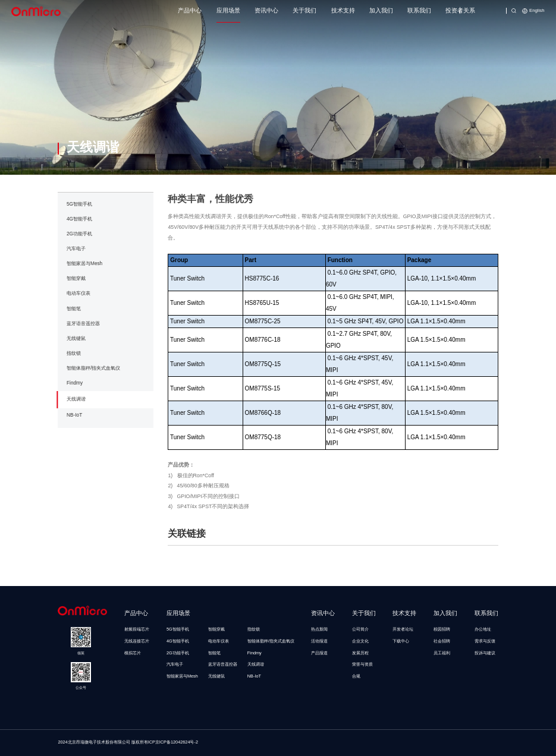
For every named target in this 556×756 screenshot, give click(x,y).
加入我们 (381, 10)
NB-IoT (74, 415)
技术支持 (343, 10)
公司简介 (360, 629)
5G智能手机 (79, 204)
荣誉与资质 (362, 664)
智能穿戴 (76, 278)
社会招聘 (442, 641)
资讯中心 (266, 10)
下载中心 (401, 641)
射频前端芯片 (137, 629)
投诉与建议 (485, 653)
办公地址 (483, 629)
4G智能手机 (79, 219)
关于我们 (304, 10)
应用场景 (228, 10)
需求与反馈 (485, 641)
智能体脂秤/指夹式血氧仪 (93, 368)
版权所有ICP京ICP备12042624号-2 (165, 742)
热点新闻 (319, 629)
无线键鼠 (76, 338)
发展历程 (360, 653)
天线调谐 (76, 399)
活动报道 (319, 641)
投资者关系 (460, 10)
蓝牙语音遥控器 (83, 324)
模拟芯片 (133, 653)
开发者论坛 (403, 629)
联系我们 (419, 10)
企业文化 (360, 641)
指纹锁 (74, 353)
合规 (356, 676)
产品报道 (319, 653)
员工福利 (442, 653)
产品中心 (190, 10)
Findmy (75, 383)
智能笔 (74, 309)
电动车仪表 (78, 293)
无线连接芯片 (137, 641)
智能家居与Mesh (84, 264)
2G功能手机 (79, 234)
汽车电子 (76, 249)
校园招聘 (442, 629)
